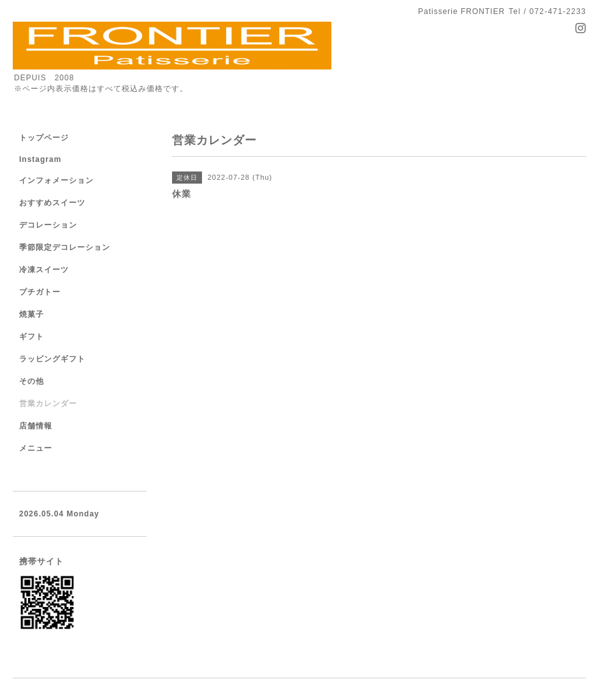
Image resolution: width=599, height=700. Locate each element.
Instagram (40, 159)
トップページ (44, 138)
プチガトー (40, 292)
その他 (32, 381)
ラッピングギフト (52, 359)
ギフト (32, 337)
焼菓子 (32, 314)
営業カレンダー (48, 404)
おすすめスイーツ (52, 203)
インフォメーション (56, 180)
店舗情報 (36, 426)
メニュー (36, 448)
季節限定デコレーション (65, 247)
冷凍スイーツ (44, 270)
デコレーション (48, 225)
